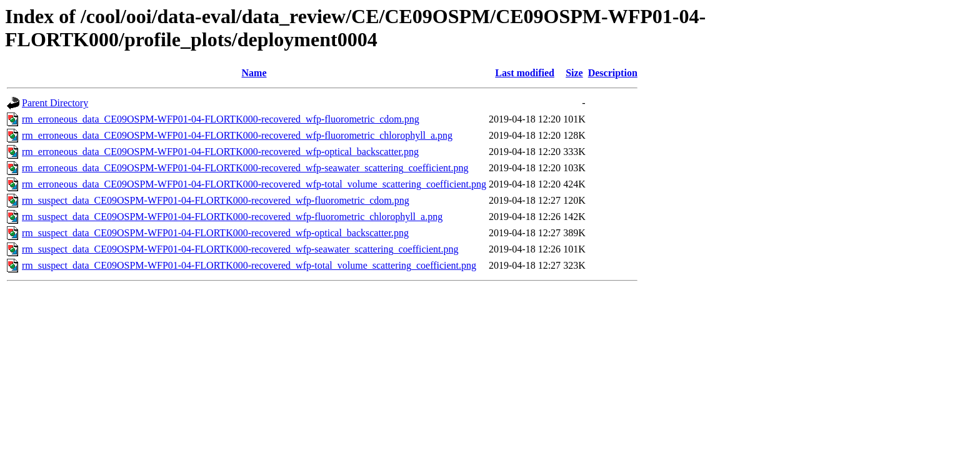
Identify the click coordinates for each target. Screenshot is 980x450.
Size (574, 73)
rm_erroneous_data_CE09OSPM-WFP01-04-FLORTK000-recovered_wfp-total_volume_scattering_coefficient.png (254, 184)
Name (254, 73)
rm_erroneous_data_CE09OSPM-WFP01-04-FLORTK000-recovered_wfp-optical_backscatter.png (220, 152)
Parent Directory (55, 103)
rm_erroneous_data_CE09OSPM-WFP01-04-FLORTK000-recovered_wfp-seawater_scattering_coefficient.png (245, 168)
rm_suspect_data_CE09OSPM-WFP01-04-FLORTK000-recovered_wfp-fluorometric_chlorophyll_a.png (232, 217)
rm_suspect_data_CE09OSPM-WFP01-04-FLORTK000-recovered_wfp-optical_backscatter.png (215, 233)
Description (613, 73)
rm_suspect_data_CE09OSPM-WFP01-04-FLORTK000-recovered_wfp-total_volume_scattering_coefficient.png (249, 265)
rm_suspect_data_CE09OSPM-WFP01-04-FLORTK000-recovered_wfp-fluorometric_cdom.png (216, 200)
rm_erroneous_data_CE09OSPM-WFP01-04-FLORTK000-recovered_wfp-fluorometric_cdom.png (221, 119)
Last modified (525, 73)
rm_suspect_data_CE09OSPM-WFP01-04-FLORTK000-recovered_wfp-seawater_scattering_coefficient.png (240, 249)
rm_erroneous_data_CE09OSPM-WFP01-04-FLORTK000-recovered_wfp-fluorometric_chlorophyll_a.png (237, 135)
